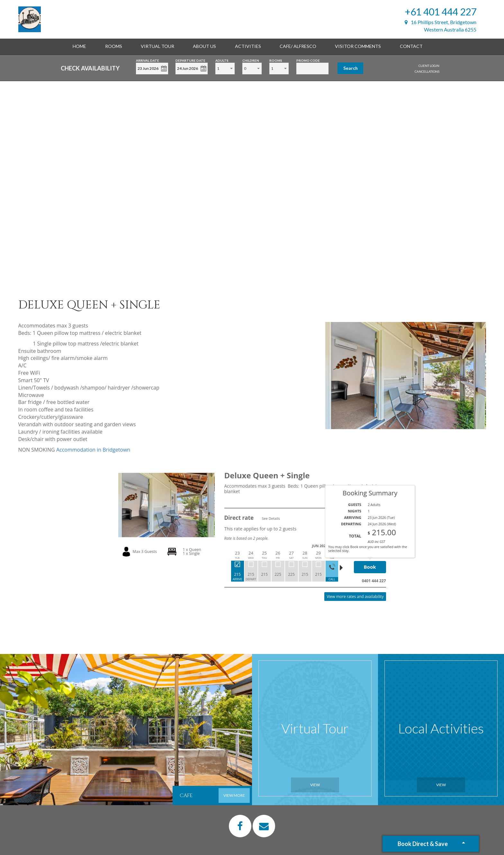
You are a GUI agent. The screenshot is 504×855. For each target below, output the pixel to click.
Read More (375, 504)
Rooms (114, 46)
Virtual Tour (157, 46)
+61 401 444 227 (441, 12)
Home (79, 46)
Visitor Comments (358, 46)
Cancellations (427, 71)
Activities (248, 46)
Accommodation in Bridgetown (93, 450)
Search (351, 68)
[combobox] (225, 69)
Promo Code (308, 60)
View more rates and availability (355, 597)
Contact (411, 46)
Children (251, 60)
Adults (222, 60)
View (315, 785)
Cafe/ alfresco (298, 46)
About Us (204, 46)
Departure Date (190, 60)
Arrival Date (148, 60)
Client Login (429, 66)
